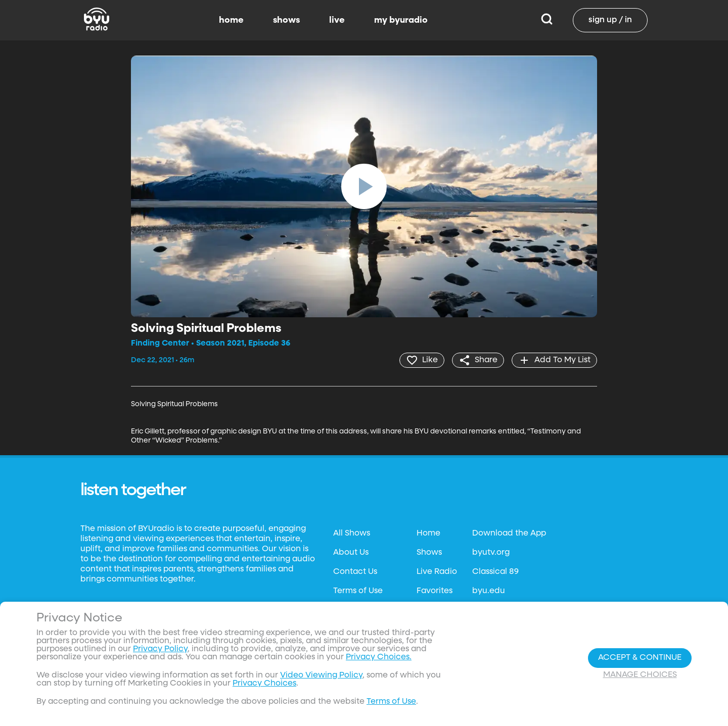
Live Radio (437, 572)
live (337, 20)
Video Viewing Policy (321, 675)
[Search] (547, 20)
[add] (554, 360)
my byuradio (401, 20)
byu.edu (489, 591)
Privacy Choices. (379, 657)
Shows (429, 553)
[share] (478, 360)
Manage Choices (640, 675)
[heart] (422, 360)
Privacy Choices (264, 684)
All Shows (352, 534)
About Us (351, 553)
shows (286, 20)
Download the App (509, 534)
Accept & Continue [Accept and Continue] (640, 658)
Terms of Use (358, 591)
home (231, 20)
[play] (364, 186)
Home (428, 534)
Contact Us (355, 572)
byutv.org (491, 553)
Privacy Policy (160, 649)
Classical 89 (495, 572)
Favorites (435, 591)
